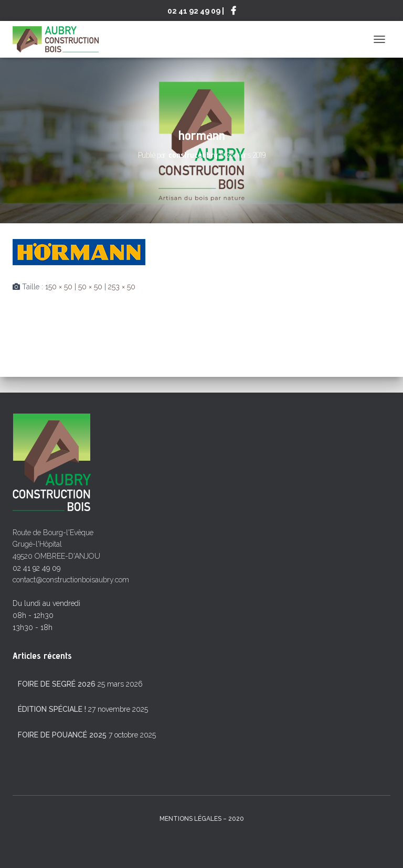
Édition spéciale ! (52, 709)
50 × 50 (90, 287)
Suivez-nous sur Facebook (234, 12)
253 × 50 (122, 287)
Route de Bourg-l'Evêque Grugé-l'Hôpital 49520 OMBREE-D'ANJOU (56, 544)
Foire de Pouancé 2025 (62, 735)
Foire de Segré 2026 (57, 684)
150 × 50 (59, 287)
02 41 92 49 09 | (196, 11)
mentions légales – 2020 (202, 819)
